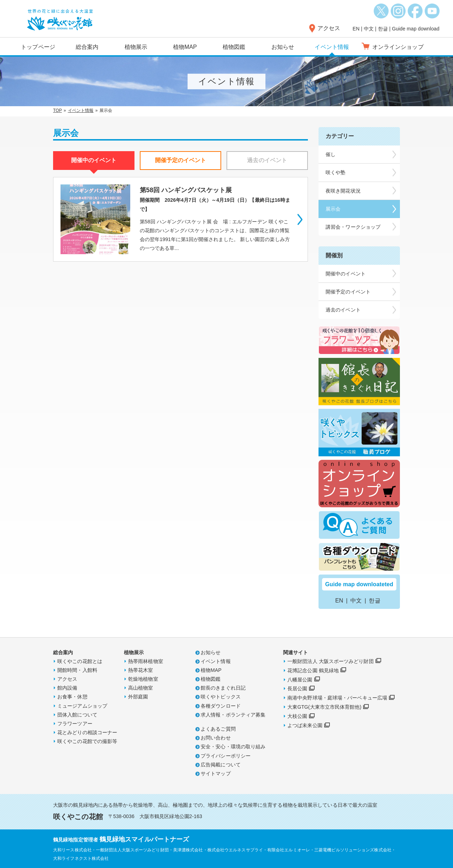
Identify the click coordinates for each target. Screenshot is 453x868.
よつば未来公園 (305, 725)
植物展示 (136, 47)
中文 (369, 29)
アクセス (329, 28)
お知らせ (283, 47)
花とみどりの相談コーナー (87, 732)
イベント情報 (332, 47)
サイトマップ (216, 773)
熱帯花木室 (141, 670)
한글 (383, 29)
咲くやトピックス (221, 697)
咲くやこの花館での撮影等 (87, 741)
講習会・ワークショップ (353, 227)
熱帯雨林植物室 (146, 661)
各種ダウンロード (221, 706)
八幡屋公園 (300, 680)
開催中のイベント (346, 274)
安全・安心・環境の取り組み (233, 747)
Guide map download (415, 29)
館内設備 (67, 688)
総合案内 (87, 47)
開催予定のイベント (348, 292)
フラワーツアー (75, 724)
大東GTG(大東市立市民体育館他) (324, 707)
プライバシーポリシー (226, 756)
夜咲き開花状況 (343, 191)
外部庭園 (138, 697)
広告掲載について (221, 765)
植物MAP (185, 47)
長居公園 (297, 689)
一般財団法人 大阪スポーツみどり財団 (331, 661)
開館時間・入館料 (77, 670)
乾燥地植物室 (143, 679)
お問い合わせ (216, 738)
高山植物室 (141, 688)
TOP (58, 110)
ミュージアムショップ (82, 706)
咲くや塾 (336, 172)
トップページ (38, 47)
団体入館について (77, 715)
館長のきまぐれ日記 (223, 688)
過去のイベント (343, 310)
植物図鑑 (234, 47)
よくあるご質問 (218, 729)
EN (356, 29)
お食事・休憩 (72, 697)
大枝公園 (297, 716)
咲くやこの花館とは (80, 661)
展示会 (333, 209)
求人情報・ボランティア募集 (233, 715)
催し (331, 154)
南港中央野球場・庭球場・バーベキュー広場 (337, 698)
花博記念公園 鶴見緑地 (313, 670)
